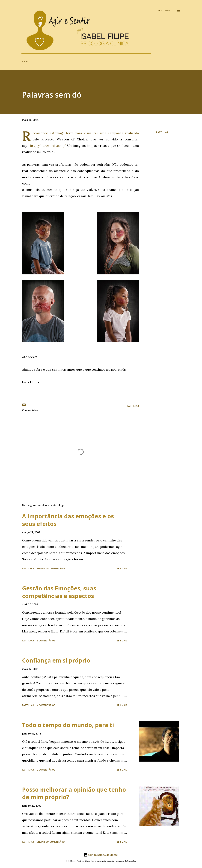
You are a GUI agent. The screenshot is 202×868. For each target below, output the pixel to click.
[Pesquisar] (164, 10)
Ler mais (122, 568)
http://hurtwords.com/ (48, 146)
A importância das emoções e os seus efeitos (68, 520)
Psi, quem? (91, 61)
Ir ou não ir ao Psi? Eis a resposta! (57, 61)
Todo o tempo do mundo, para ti (68, 725)
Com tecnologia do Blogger (101, 855)
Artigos (25, 61)
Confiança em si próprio (56, 660)
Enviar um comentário (51, 568)
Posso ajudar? (114, 61)
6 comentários (46, 641)
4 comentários (46, 705)
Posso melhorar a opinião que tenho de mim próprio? (74, 793)
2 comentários (46, 770)
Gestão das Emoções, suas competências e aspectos (59, 592)
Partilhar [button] (162, 132)
